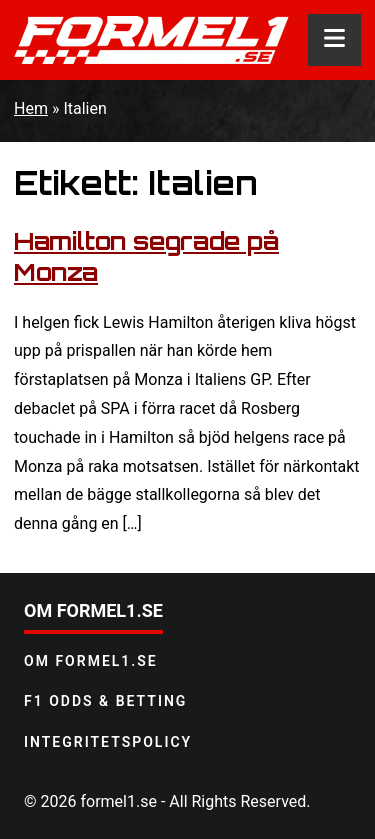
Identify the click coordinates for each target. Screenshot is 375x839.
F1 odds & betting (105, 701)
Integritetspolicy (108, 742)
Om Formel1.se (91, 661)
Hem (31, 108)
